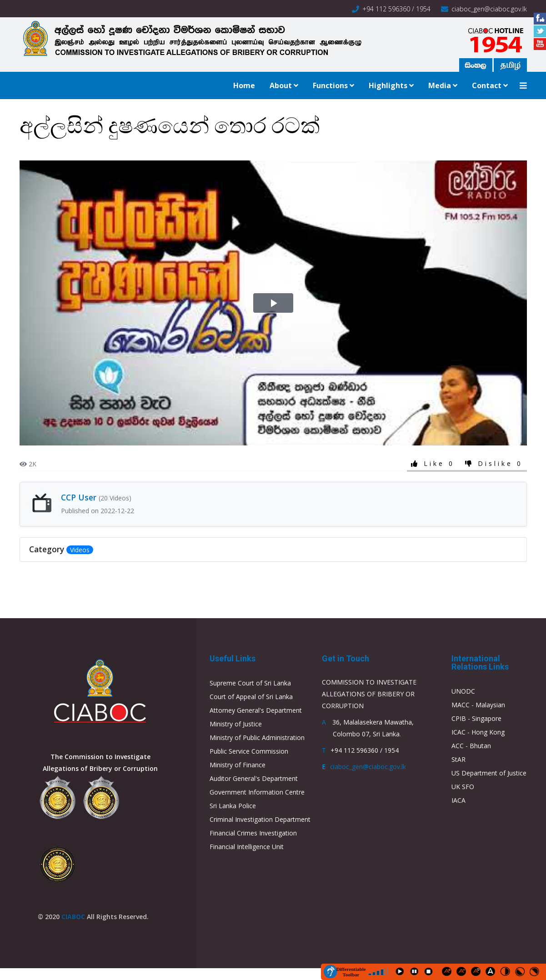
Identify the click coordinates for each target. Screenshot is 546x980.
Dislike (495, 463)
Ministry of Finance (238, 765)
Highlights (388, 85)
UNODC (463, 691)
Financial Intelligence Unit (247, 847)
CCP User (96, 497)
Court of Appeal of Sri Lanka (251, 697)
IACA (458, 800)
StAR (458, 759)
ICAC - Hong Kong (478, 732)
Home (244, 85)
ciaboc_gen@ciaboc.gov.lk (489, 9)
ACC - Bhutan (471, 746)
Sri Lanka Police (233, 806)
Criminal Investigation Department (260, 819)
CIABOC (73, 917)
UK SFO (463, 787)
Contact (487, 85)
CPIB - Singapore (476, 718)
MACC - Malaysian (478, 705)
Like (434, 463)
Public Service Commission (249, 751)
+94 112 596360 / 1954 (396, 9)
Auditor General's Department (254, 778)
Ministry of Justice (236, 724)
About (281, 85)
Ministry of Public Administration (257, 737)
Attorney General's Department (256, 710)
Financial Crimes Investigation (253, 833)
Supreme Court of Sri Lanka (250, 683)
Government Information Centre (257, 792)
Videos (80, 550)
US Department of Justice (489, 773)
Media (440, 85)
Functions (330, 85)
